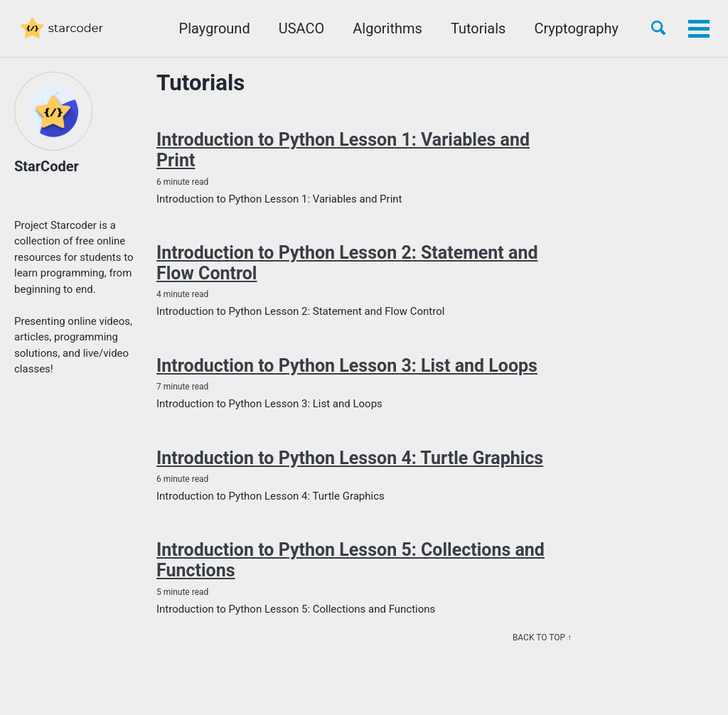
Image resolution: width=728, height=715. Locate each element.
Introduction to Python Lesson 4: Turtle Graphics (350, 458)
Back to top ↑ (542, 638)
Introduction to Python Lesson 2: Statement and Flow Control (347, 263)
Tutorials (478, 28)
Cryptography (576, 28)
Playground (215, 28)
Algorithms (387, 28)
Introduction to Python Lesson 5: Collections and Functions (350, 560)
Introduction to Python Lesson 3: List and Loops (347, 366)
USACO (302, 28)
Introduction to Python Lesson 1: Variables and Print (343, 150)
